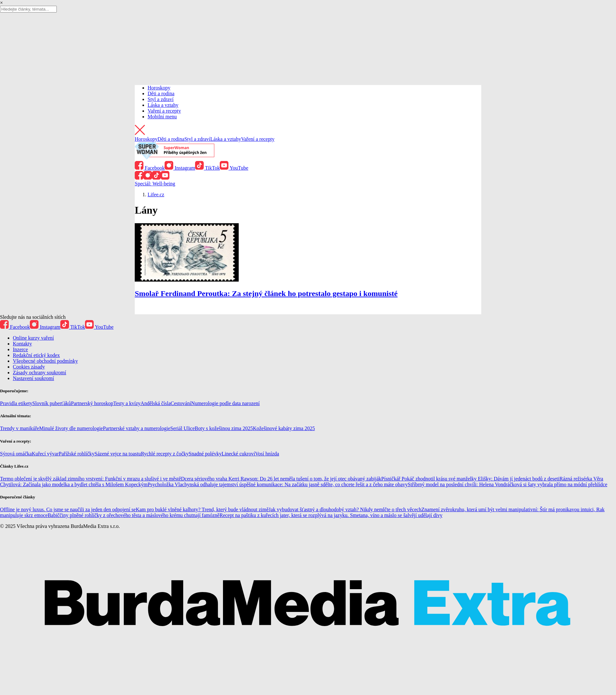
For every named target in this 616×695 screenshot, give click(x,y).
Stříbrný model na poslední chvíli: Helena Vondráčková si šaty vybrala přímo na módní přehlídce (508, 484)
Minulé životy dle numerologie (71, 428)
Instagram (180, 168)
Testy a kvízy (127, 403)
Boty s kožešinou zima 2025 (224, 428)
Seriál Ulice (183, 428)
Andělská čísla (156, 403)
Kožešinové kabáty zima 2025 (284, 428)
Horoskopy (159, 88)
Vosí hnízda (267, 454)
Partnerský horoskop (92, 403)
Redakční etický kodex (36, 355)
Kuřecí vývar (45, 454)
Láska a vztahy (163, 105)
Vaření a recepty (164, 111)
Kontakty (22, 344)
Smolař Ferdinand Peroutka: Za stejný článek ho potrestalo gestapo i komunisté (266, 293)
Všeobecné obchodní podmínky (45, 361)
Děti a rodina (161, 93)
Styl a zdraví (161, 99)
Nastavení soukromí (33, 378)
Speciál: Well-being (155, 184)
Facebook (150, 168)
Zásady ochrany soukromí (39, 373)
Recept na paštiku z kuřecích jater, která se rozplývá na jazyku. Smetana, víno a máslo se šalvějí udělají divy (331, 515)
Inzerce (20, 349)
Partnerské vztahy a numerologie (137, 428)
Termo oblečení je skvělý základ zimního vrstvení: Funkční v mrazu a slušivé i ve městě (90, 479)
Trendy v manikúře (20, 428)
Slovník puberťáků (52, 403)
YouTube (234, 168)
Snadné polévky (205, 454)
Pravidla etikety (16, 403)
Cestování (181, 403)
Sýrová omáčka (16, 454)
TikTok (207, 168)
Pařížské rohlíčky (77, 454)
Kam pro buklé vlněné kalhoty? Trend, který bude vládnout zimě (202, 509)
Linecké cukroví (238, 454)
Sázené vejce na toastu (118, 454)
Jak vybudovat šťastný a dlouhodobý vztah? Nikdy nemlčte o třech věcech (345, 509)
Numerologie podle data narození (226, 403)
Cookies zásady (29, 367)
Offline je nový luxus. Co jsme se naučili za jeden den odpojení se (68, 509)
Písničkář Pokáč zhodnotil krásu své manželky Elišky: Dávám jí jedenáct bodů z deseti (470, 479)
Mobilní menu (162, 117)
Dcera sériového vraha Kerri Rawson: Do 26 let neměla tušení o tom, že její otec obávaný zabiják (281, 479)
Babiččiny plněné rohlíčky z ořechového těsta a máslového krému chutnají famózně (133, 515)
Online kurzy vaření (33, 338)
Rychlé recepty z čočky (165, 454)
